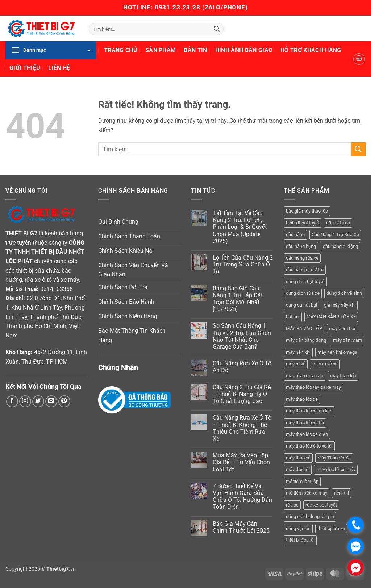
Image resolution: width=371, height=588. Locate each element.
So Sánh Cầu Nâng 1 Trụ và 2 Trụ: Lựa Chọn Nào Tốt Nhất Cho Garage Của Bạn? (242, 336)
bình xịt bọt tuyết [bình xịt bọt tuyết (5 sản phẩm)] (303, 223)
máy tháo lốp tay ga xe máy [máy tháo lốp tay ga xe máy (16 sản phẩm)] (313, 387)
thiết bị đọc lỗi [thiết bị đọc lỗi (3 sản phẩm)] (300, 540)
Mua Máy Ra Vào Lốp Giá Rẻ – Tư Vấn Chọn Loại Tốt (241, 462)
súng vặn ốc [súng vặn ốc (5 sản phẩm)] (298, 528)
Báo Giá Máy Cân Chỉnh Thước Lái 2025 (241, 527)
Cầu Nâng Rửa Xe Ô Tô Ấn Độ (242, 367)
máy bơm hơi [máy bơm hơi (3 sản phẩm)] (342, 329)
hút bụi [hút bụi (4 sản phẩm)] (293, 317)
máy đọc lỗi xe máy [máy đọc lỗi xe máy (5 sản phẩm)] (336, 469)
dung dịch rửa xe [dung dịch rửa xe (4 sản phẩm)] (303, 293)
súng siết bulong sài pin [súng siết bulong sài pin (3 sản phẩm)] (310, 516)
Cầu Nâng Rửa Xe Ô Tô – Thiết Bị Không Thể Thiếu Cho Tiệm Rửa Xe (242, 428)
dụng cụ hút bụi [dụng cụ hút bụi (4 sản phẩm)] (301, 305)
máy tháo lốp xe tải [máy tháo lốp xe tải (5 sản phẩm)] (305, 423)
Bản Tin (195, 50)
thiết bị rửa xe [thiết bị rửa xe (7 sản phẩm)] (331, 528)
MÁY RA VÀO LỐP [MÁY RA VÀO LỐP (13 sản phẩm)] (304, 329)
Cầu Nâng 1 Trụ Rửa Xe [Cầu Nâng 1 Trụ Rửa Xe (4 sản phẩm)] (335, 234)
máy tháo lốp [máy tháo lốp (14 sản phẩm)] (343, 376)
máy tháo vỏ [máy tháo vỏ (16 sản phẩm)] (298, 458)
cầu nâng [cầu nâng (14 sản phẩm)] (295, 234)
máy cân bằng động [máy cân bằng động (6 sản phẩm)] (306, 340)
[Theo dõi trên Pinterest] (64, 401)
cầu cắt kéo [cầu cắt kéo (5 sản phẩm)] (338, 223)
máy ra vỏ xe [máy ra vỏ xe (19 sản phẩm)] (325, 364)
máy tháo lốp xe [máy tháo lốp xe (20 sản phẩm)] (302, 399)
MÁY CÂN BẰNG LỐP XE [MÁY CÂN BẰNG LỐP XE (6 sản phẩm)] (331, 317)
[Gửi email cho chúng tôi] (51, 401)
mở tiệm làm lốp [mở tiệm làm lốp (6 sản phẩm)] (302, 481)
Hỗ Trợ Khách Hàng (311, 50)
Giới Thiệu (25, 68)
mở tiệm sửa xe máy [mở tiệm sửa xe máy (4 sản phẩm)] (307, 493)
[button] (51, 50)
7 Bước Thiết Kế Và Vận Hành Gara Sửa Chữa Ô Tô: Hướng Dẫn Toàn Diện (242, 497)
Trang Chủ (121, 50)
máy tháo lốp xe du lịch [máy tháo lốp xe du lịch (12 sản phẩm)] (309, 411)
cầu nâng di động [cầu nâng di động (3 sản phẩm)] (340, 246)
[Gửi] (217, 29)
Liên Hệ (59, 68)
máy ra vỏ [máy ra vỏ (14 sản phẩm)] (296, 364)
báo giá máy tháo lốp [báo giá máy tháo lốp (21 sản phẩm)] (307, 211)
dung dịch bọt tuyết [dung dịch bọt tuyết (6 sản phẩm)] (305, 282)
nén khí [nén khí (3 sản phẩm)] (341, 493)
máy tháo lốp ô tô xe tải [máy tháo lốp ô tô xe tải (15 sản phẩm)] (309, 446)
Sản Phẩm (161, 50)
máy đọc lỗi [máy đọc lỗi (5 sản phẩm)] (298, 469)
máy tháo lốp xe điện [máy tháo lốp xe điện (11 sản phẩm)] (307, 434)
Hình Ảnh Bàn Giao (244, 50)
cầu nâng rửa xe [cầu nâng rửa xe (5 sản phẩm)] (302, 258)
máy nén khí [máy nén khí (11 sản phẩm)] (298, 352)
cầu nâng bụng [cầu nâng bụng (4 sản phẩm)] (301, 246)
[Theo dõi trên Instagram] (25, 401)
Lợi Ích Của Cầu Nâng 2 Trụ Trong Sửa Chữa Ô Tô (243, 264)
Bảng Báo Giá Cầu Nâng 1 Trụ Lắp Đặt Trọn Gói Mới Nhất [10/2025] (238, 299)
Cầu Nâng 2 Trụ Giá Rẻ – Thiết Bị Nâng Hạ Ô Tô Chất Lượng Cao (242, 394)
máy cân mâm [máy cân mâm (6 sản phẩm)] (347, 340)
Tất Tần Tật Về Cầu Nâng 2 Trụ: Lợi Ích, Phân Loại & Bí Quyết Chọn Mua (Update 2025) (240, 227)
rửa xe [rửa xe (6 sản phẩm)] (292, 505)
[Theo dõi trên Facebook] (12, 401)
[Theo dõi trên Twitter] (38, 401)
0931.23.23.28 (178, 7)
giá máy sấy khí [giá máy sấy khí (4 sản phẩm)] (340, 305)
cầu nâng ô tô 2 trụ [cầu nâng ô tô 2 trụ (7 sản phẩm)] (305, 270)
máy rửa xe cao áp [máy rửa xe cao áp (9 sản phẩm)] (305, 376)
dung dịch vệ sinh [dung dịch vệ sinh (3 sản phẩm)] (344, 293)
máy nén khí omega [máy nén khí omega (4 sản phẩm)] (337, 352)
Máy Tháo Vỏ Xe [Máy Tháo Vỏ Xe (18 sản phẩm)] (334, 458)
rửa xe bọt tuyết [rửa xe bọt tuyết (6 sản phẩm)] (321, 505)
